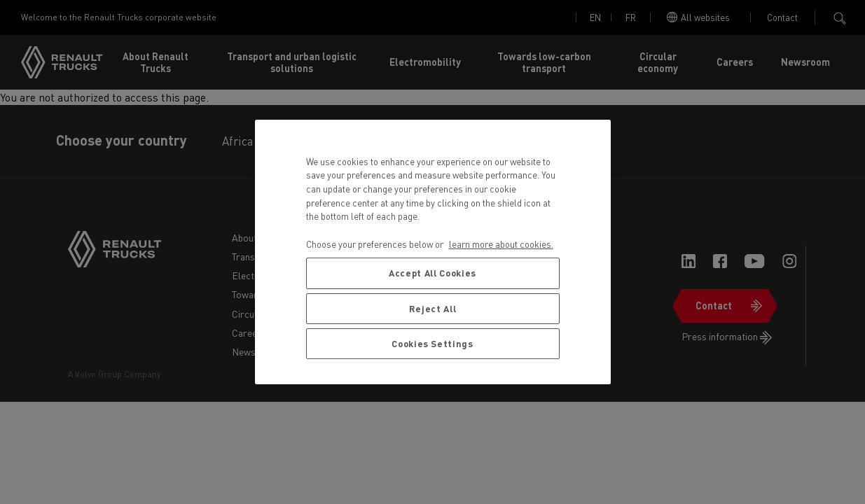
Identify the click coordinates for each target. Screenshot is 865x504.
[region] (433, 252)
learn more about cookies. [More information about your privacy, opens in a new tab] (501, 244)
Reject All (433, 308)
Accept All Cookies (432, 273)
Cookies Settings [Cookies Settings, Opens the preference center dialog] (432, 343)
